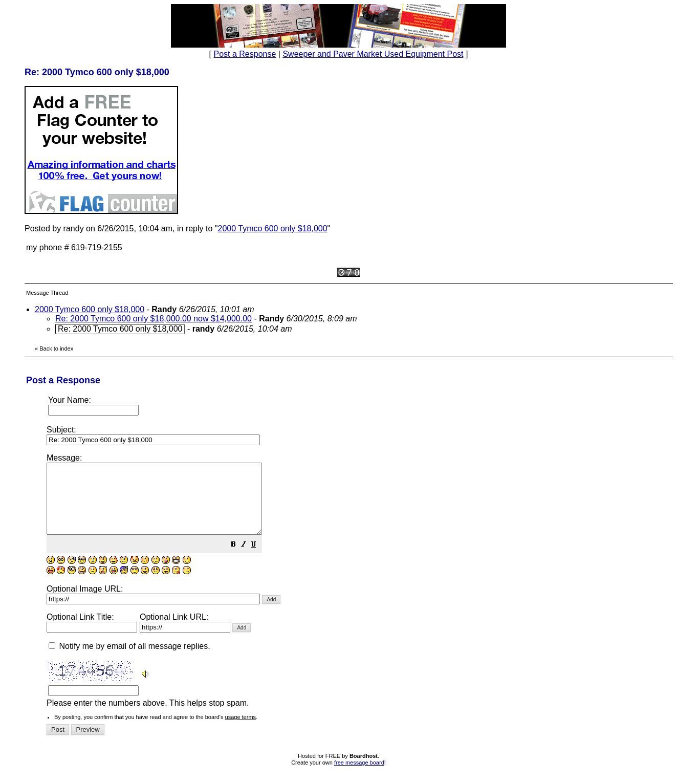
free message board (359, 776)
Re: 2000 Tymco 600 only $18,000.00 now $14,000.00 (154, 319)
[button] (259, 559)
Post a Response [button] (245, 54)
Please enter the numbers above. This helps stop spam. (356, 587)
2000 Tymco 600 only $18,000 (272, 228)
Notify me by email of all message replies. (129, 660)
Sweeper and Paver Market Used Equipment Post (373, 54)
